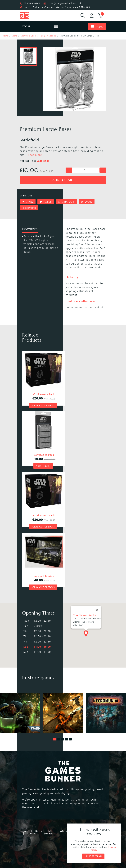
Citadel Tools (73, 812)
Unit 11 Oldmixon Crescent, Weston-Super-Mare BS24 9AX (57, 7)
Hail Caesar (29, 787)
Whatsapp (66, 202)
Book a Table (44, 703)
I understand (93, 856)
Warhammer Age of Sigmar (39, 771)
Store (14, 36)
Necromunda (30, 767)
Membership (68, 703)
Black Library (30, 808)
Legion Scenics (49, 36)
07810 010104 (32, 3)
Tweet (46, 202)
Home (5, 36)
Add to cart (63, 180)
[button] (55, 611)
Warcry (69, 771)
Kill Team (71, 763)
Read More (35, 155)
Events (89, 703)
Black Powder (74, 787)
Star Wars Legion (29, 36)
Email (87, 202)
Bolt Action (72, 783)
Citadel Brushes (32, 812)
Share (28, 202)
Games (32, 706)
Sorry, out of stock (42, 402)
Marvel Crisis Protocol (79, 790)
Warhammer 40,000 (34, 763)
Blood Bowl (72, 767)
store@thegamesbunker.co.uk (65, 3)
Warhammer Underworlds (38, 775)
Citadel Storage (32, 816)
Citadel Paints (74, 808)
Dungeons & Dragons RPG (38, 790)
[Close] (97, 482)
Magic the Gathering (35, 783)
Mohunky (51, 854)
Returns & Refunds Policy (43, 838)
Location (50, 706)
